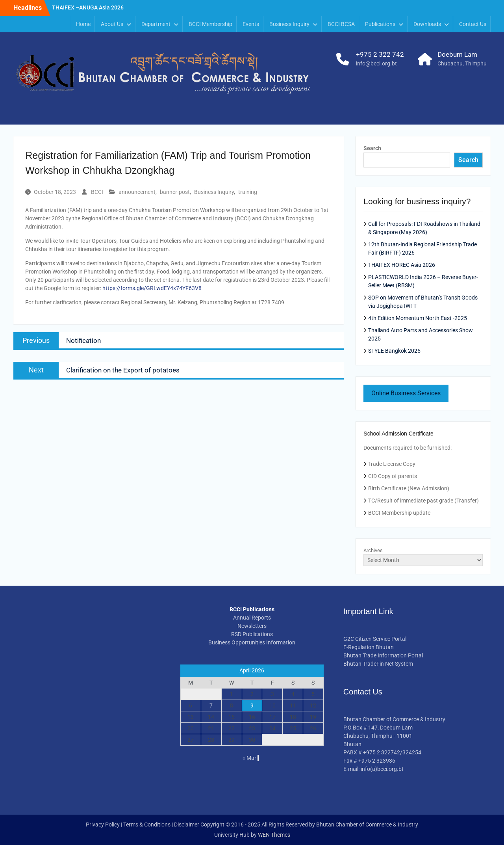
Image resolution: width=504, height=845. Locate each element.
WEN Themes (274, 835)
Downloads (427, 24)
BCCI (97, 192)
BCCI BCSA (341, 24)
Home (83, 24)
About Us (112, 24)
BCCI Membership (210, 24)
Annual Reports (252, 618)
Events (251, 24)
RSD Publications (252, 634)
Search (372, 148)
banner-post (175, 192)
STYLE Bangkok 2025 (394, 351)
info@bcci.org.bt (376, 63)
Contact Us (473, 24)
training (248, 192)
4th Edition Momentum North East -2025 (418, 318)
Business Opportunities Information (252, 642)
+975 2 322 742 (380, 54)
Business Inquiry (289, 24)
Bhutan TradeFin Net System (378, 664)
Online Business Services (406, 393)
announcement (137, 192)
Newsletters (252, 626)
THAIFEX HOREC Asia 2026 (402, 265)
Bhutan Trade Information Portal (383, 655)
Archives (373, 550)
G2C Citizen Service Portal (375, 639)
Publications (380, 24)
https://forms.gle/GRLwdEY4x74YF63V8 (152, 288)
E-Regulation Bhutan (369, 647)
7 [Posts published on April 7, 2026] (211, 705)
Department (156, 24)
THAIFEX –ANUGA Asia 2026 (88, 7)
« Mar (249, 758)
